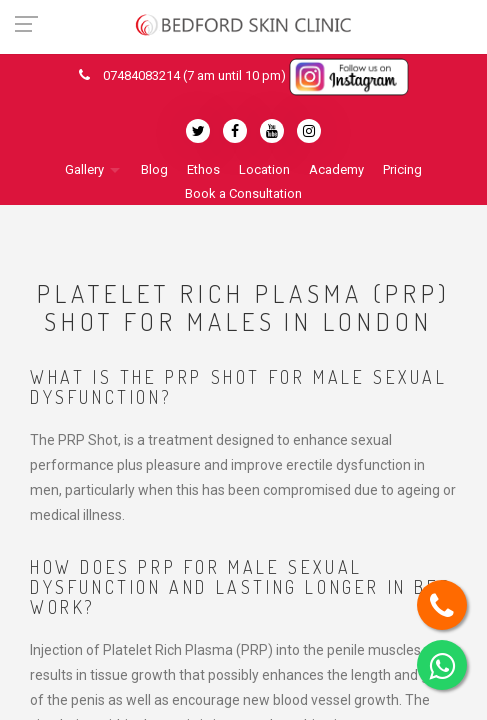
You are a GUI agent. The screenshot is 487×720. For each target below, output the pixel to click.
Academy (336, 169)
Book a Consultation (243, 193)
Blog (154, 169)
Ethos (203, 169)
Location (264, 169)
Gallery (84, 169)
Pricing (402, 169)
